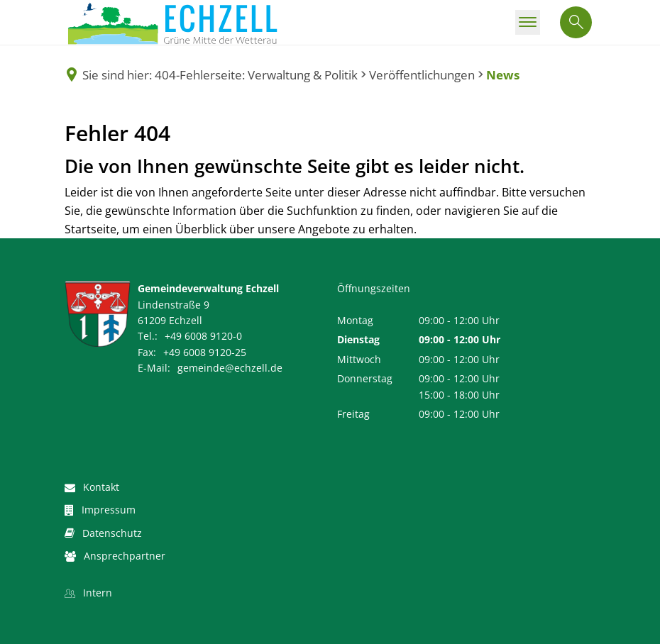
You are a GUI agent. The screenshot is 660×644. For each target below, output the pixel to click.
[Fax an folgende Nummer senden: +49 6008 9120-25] (192, 352)
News (503, 75)
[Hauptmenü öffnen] (528, 22)
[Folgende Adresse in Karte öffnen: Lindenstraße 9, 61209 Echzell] (142, 312)
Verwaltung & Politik (303, 75)
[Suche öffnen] (576, 22)
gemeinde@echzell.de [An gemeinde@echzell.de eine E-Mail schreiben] (210, 368)
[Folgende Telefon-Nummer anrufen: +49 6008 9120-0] (190, 336)
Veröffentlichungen (422, 75)
